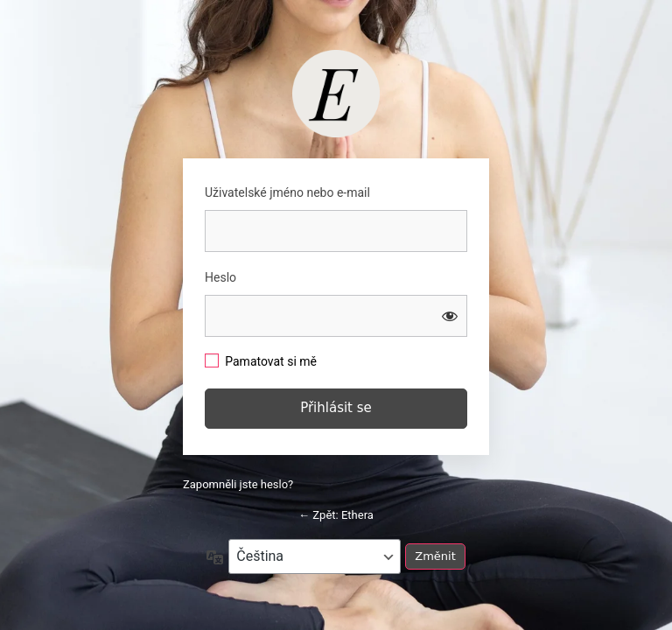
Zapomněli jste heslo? (238, 484)
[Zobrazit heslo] (450, 316)
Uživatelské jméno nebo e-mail (287, 192)
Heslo (220, 277)
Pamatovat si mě (271, 361)
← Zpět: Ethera (336, 515)
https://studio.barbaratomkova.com (336, 94)
